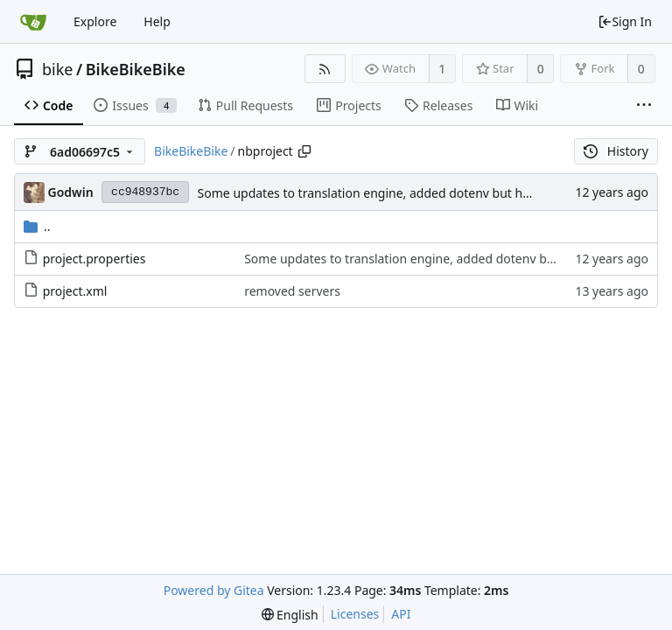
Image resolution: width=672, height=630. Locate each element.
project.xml (75, 291)
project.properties (94, 259)
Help (157, 21)
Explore (95, 21)
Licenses (355, 614)
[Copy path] (304, 151)
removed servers (292, 291)
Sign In (625, 21)
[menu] (290, 615)
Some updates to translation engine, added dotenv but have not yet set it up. (418, 193)
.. (37, 226)
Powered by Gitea (214, 590)
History (616, 151)
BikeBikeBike (136, 69)
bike (57, 69)
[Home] (33, 22)
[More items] (644, 106)
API (401, 614)
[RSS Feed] (325, 69)
